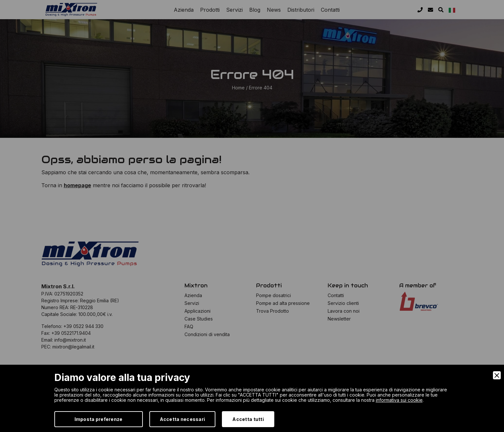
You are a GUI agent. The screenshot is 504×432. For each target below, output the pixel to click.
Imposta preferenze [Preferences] (99, 419)
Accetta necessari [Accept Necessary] (183, 419)
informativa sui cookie (399, 400)
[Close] (497, 375)
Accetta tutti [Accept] (248, 419)
